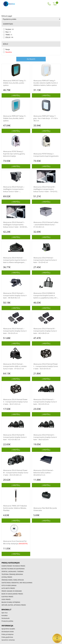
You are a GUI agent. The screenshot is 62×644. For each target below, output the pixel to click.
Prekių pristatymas (8, 634)
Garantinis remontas (8, 640)
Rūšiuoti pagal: (7, 16)
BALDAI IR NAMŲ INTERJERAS (11, 602)
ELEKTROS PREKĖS (7, 597)
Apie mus (5, 613)
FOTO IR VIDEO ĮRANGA (9, 585)
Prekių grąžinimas (7, 637)
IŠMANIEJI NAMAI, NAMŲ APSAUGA (13, 580)
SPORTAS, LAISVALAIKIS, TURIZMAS (13, 571)
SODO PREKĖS (6, 599)
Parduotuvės (6, 618)
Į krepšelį (16, 95)
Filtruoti (31, 59)
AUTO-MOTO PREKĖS (8, 588)
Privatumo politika (7, 621)
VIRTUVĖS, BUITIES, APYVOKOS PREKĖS (14, 605)
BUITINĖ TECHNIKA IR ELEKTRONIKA (13, 569)
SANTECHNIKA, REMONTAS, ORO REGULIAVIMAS (17, 583)
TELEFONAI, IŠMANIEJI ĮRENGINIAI (12, 574)
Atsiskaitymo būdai (8, 632)
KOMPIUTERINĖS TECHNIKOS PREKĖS (13, 566)
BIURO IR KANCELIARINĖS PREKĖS (12, 594)
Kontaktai (5, 615)
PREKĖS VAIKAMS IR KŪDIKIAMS (12, 591)
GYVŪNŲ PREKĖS (7, 577)
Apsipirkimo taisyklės (8, 629)
